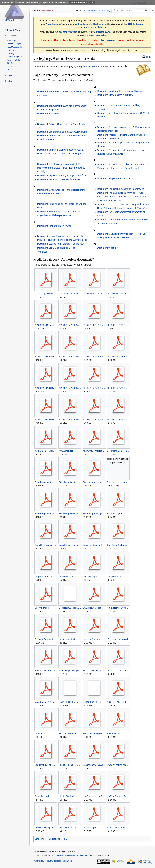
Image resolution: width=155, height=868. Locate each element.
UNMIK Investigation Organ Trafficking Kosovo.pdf (46, 828)
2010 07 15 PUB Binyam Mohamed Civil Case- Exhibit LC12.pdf (70, 357)
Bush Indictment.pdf (93, 545)
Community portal (14, 57)
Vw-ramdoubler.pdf (68, 828)
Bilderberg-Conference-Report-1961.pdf (118, 451)
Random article (13, 60)
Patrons (70, 50)
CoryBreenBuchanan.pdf (118, 545)
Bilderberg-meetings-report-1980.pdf (94, 514)
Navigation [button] (12, 36)
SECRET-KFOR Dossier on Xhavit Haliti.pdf (70, 765)
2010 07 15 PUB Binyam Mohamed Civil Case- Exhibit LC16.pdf (70, 388)
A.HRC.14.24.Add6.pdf (46, 451)
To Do (66, 839)
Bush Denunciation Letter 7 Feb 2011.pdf (46, 545)
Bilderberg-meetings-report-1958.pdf (118, 482)
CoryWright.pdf (42, 608)
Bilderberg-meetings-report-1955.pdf (94, 482)
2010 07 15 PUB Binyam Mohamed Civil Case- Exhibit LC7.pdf (70, 419)
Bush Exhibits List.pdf (69, 545)
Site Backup (12, 63)
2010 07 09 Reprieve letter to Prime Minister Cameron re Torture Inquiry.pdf (46, 325)
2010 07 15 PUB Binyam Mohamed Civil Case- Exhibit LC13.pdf (94, 357)
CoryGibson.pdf (66, 576)
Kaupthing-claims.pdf (69, 671)
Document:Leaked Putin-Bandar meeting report (62, 244)
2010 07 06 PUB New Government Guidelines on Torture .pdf (118, 294)
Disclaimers (67, 861)
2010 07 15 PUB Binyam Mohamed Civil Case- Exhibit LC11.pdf (46, 357)
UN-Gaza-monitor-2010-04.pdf (94, 796)
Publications (54, 839)
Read (79, 11)
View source (90, 11)
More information (79, 3)
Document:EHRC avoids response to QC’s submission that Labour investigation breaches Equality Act (61, 168)
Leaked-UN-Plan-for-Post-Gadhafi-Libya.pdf (118, 671)
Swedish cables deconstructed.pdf (118, 765)
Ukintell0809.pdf (67, 796)
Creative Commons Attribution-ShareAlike (72, 856)
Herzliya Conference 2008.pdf (94, 639)
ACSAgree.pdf (66, 451)
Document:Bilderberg (48, 114)
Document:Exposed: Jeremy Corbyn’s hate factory (63, 175)
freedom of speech (68, 32)
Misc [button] (10, 81)
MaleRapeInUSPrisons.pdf (46, 702)
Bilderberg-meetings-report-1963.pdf (70, 514)
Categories (40, 839)
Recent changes (14, 44)
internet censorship (96, 35)
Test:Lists (42, 252)
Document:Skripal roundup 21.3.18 (115, 178)
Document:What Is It (108, 248)
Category (35, 11)
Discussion (47, 11)
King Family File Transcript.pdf (94, 671)
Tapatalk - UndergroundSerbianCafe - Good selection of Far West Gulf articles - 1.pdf (46, 796)
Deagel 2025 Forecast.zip (70, 608)
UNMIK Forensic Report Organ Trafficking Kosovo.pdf (118, 796)
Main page (11, 40)
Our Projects (12, 53)
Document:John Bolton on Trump (54, 226)
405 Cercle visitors (95, 27)
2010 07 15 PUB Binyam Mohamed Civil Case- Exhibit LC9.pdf (118, 419)
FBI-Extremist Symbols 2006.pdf (118, 608)
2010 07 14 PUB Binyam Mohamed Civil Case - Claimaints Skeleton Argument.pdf (94, 325)
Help (149, 57)
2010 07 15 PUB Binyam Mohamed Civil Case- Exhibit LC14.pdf (118, 357)
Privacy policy (38, 861)
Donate (10, 66)
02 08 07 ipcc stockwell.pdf (46, 294)
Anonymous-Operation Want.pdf (94, 451)
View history (104, 11)
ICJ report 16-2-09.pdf (118, 639)
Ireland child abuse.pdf (46, 671)
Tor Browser (108, 40)
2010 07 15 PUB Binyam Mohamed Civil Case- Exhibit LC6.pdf (46, 419)
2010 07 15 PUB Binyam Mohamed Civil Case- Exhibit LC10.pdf (118, 325)
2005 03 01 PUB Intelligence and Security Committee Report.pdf (70, 294)
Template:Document (87, 67)
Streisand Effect (104, 32)
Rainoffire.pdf (114, 733)
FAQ (8, 70)
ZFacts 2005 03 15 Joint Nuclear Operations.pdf (118, 828)
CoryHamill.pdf (90, 576)
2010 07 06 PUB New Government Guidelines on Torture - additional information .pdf (94, 294)
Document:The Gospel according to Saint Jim (120, 189)
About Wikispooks (14, 47)
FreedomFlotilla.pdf (44, 639)
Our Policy (11, 50)
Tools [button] (10, 75)
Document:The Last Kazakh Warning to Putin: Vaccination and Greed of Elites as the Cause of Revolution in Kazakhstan (122, 196)
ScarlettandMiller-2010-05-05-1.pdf (46, 765)
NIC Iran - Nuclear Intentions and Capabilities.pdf (118, 702)
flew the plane (54, 24)
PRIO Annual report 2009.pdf (94, 733)
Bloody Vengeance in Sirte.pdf (118, 514)
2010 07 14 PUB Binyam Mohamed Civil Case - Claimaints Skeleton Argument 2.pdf (70, 325)
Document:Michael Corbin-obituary (115, 95)
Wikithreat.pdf (90, 828)
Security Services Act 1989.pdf (94, 765)
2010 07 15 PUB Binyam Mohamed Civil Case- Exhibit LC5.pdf (118, 388)
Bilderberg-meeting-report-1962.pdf (70, 482)
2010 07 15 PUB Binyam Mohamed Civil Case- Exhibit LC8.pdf (94, 419)
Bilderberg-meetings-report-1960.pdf (46, 514)
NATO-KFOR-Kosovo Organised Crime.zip (94, 702)
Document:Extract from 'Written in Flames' (59, 179)
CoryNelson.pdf (115, 576)
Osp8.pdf (39, 733)
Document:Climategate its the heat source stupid (62, 132)
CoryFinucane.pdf (43, 576)
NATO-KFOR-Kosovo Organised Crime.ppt (70, 702)
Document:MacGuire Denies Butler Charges (120, 91)
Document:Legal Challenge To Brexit (56, 248)
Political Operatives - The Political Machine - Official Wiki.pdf (70, 733)
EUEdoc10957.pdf (92, 608)
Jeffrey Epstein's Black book (90, 24)
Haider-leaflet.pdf (67, 639)
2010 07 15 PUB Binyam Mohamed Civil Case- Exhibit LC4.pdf (94, 388)
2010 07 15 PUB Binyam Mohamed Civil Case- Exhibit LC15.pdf (46, 388)
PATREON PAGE (12, 30)
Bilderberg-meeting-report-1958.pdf (46, 482)
